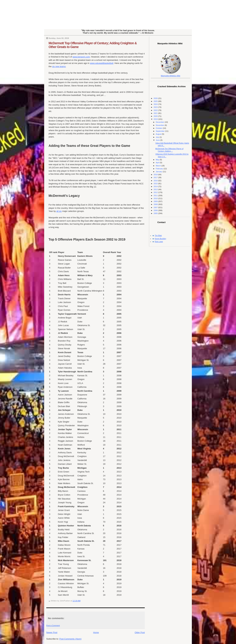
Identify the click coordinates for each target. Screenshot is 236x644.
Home (96, 632)
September (160, 131)
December (160, 122)
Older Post (140, 632)
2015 (156, 184)
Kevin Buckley (160, 239)
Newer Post (52, 632)
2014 (156, 186)
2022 (156, 110)
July (158, 137)
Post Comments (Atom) (70, 639)
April (158, 163)
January (159, 172)
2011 (156, 195)
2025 (156, 101)
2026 (156, 98)
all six (59, 211)
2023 (156, 107)
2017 (156, 177)
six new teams (59, 66)
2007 (156, 207)
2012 (156, 192)
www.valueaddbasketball (102, 63)
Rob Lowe (159, 242)
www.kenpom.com (81, 57)
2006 (156, 210)
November (160, 125)
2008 (156, 204)
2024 (156, 104)
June (158, 140)
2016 (156, 181)
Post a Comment (53, 625)
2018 (156, 175)
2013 (156, 189)
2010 (156, 198)
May (158, 160)
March (159, 166)
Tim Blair (158, 235)
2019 (156, 119)
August (159, 134)
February (160, 169)
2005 (156, 213)
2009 (156, 201)
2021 (156, 113)
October (159, 128)
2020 (156, 116)
